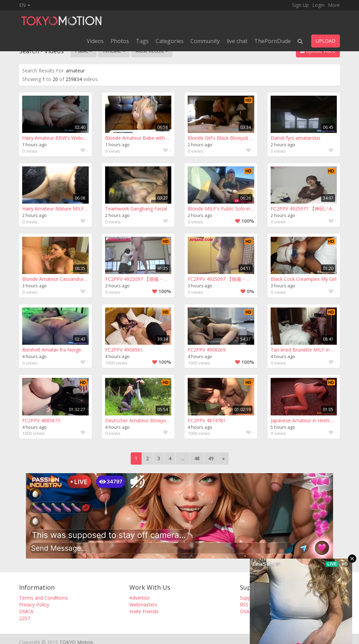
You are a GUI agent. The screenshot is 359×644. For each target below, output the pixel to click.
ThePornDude (272, 41)
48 (197, 458)
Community (205, 41)
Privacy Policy (34, 605)
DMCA (26, 611)
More (334, 5)
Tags (142, 41)
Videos (95, 41)
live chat (237, 41)
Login (318, 5)
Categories (170, 41)
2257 (25, 618)
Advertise (140, 598)
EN (25, 5)
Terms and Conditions (44, 598)
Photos (120, 41)
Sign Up (300, 5)
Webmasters (143, 605)
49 (211, 458)
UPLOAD (326, 41)
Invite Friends (144, 611)
